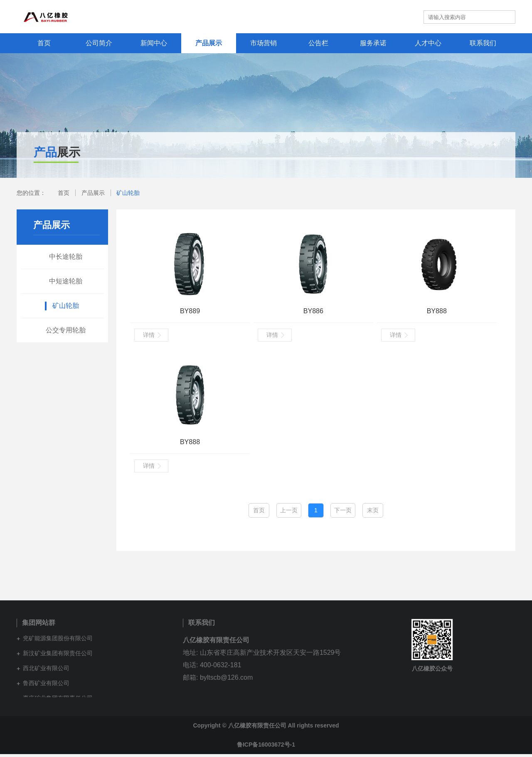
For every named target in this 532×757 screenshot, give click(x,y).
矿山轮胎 (128, 193)
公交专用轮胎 (66, 330)
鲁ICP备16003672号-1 (266, 747)
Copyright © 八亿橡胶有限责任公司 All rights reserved (266, 728)
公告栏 (318, 43)
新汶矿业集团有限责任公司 (58, 656)
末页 (373, 513)
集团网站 (368, 17)
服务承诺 (373, 43)
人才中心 (428, 43)
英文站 (404, 17)
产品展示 (209, 43)
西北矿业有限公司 (46, 671)
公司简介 (99, 43)
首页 (44, 43)
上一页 (289, 513)
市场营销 (264, 43)
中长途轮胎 (66, 257)
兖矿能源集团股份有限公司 (58, 641)
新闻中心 (154, 43)
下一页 (343, 513)
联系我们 (483, 43)
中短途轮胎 (66, 281)
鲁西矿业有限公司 (46, 686)
